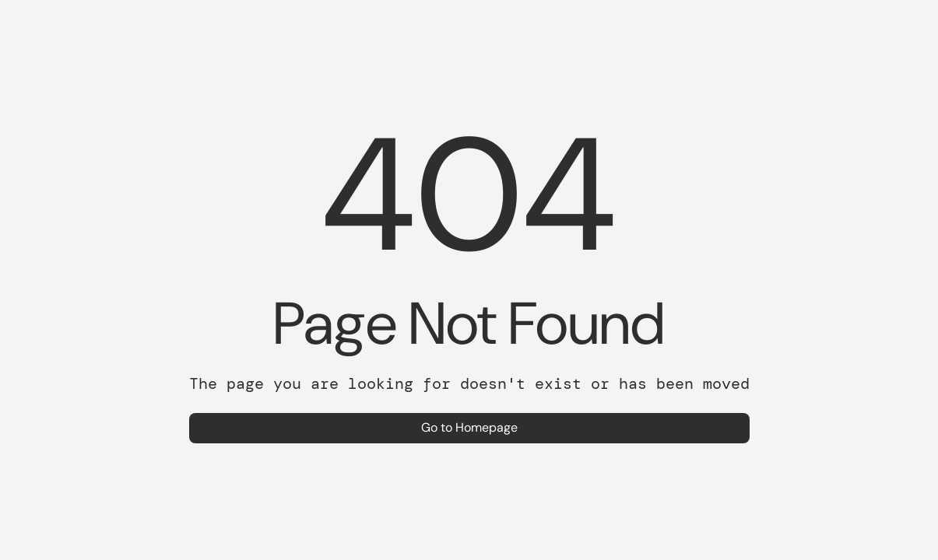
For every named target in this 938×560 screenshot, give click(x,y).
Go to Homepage (469, 427)
